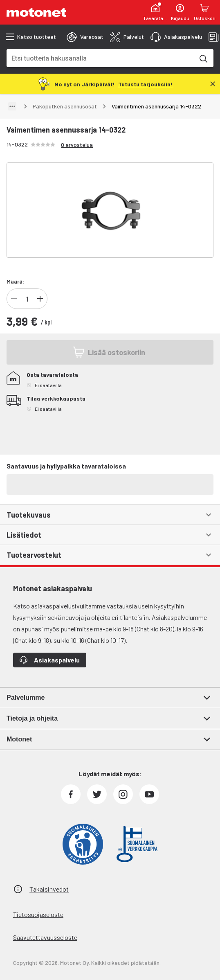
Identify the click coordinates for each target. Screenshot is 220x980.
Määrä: (15, 281)
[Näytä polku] (12, 106)
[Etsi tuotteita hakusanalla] (203, 58)
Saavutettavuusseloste (45, 937)
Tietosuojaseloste (38, 914)
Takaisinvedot (49, 889)
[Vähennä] (14, 299)
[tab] (85, 37)
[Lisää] (40, 299)
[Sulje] (213, 84)
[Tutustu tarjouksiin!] (145, 84)
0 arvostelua (77, 145)
